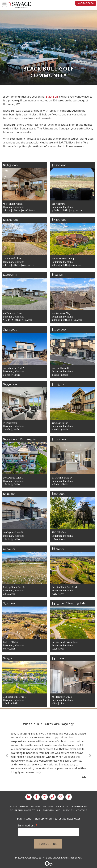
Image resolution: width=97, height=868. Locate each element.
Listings (48, 806)
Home (13, 806)
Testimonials (79, 806)
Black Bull (52, 97)
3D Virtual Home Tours (25, 810)
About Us (62, 806)
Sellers (36, 806)
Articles (68, 810)
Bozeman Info (51, 810)
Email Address (28, 825)
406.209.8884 (86, 3)
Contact (82, 810)
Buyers (24, 806)
